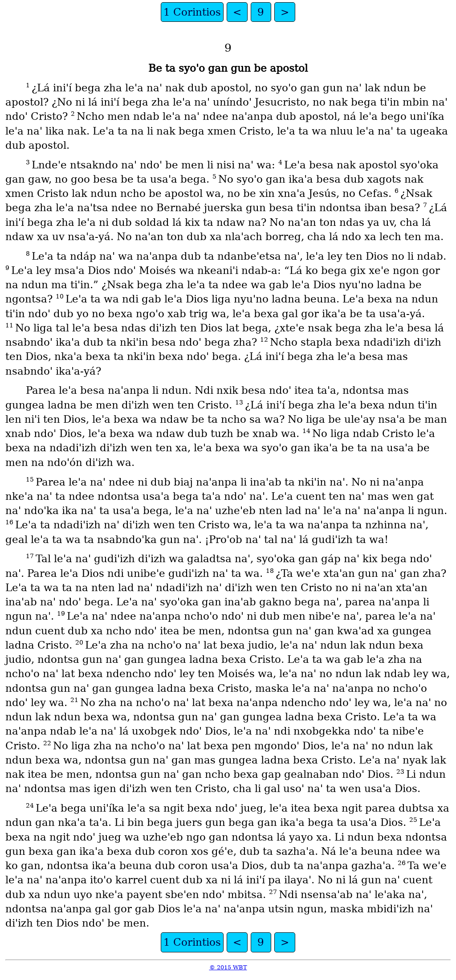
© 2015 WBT (228, 967)
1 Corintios (192, 12)
